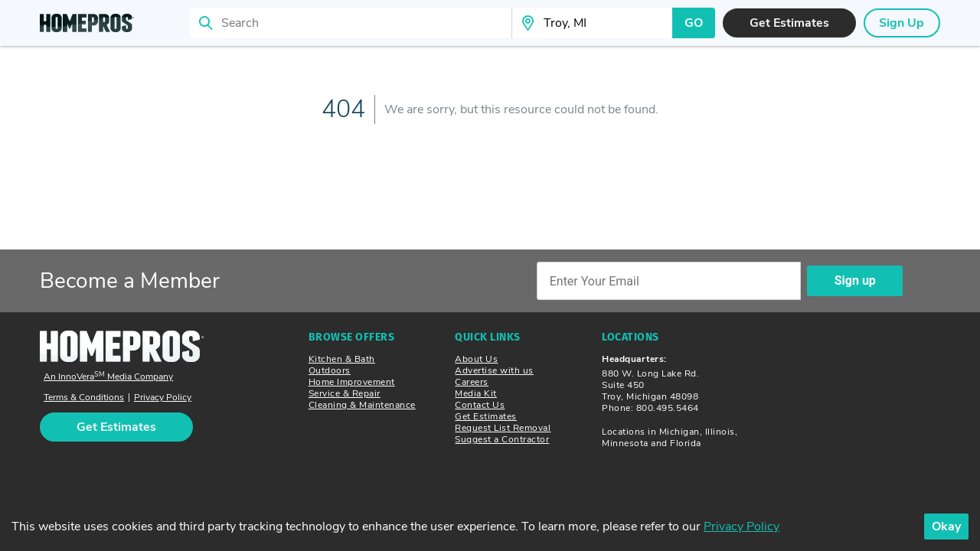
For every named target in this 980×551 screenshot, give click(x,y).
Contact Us (480, 405)
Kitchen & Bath (342, 359)
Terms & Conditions (84, 398)
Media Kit (476, 393)
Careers (472, 382)
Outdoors (330, 370)
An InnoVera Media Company (108, 377)
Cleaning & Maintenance (362, 405)
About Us (476, 359)
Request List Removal (503, 428)
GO (694, 23)
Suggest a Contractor (502, 439)
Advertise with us (494, 370)
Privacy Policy (163, 398)
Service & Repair (345, 393)
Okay (946, 527)
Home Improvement (352, 382)
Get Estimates (486, 416)
